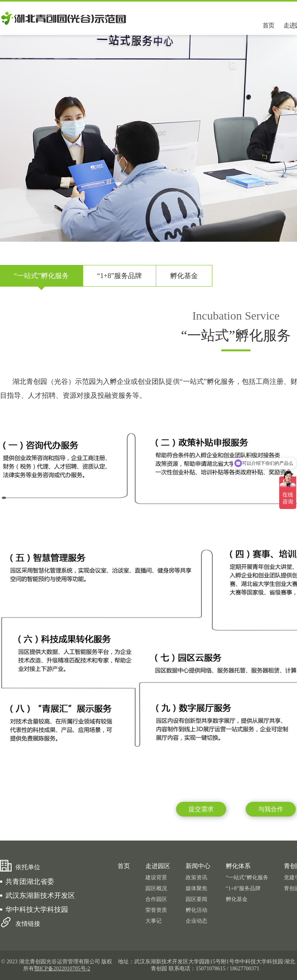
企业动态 (196, 921)
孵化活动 (196, 910)
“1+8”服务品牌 (119, 276)
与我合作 (271, 809)
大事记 (154, 921)
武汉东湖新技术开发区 (40, 896)
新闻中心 (198, 866)
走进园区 (158, 866)
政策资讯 (196, 878)
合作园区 (156, 899)
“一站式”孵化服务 (41, 276)
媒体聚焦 (196, 888)
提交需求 (201, 809)
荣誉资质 (156, 910)
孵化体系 (238, 866)
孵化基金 (184, 276)
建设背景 (156, 878)
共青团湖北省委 (30, 882)
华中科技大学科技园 (37, 910)
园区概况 (156, 888)
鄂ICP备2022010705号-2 (62, 969)
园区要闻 (196, 899)
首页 (268, 25)
